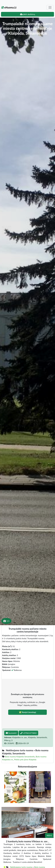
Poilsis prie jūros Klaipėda (25, 759)
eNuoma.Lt (9, 7)
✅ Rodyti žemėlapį (28, 712)
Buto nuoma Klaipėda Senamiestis (20, 756)
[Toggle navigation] (50, 7)
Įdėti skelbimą (27, 14)
